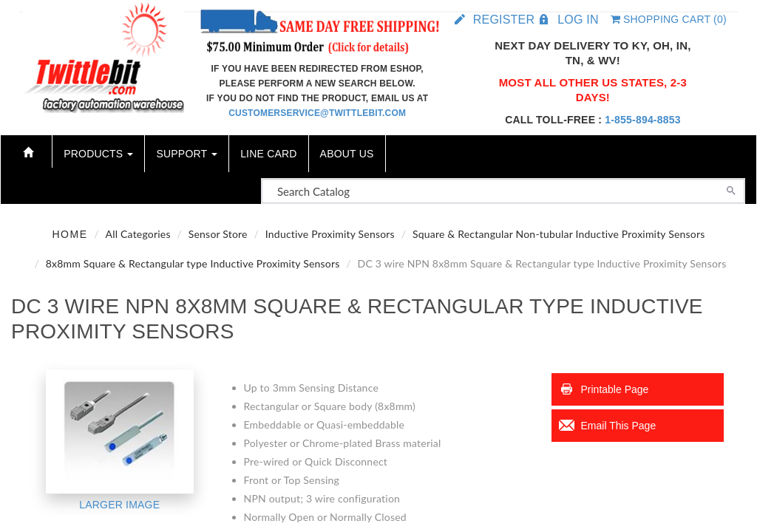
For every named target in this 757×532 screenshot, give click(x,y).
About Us (347, 154)
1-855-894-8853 (642, 120)
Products (98, 154)
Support (187, 154)
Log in (578, 20)
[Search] (731, 189)
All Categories (138, 234)
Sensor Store (218, 234)
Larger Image (119, 505)
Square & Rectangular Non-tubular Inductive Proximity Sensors (559, 234)
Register (504, 20)
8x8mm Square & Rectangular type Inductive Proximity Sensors (193, 263)
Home (69, 234)
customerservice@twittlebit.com (317, 113)
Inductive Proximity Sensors (330, 234)
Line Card (268, 154)
